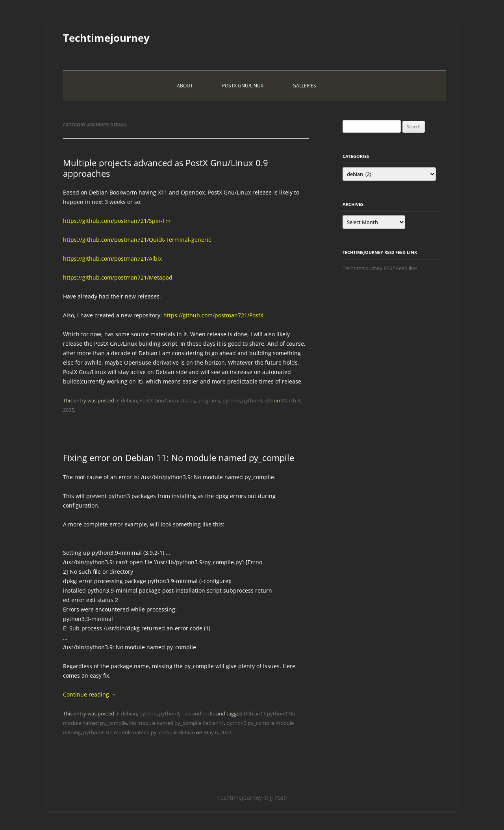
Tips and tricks (198, 713)
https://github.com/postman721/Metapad (118, 277)
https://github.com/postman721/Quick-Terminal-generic (137, 240)
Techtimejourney (106, 38)
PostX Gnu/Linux (243, 86)
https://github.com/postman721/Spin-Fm (117, 221)
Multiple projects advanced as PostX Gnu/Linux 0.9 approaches (166, 168)
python (231, 400)
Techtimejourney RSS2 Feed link (380, 268)
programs (209, 400)
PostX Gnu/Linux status (167, 400)
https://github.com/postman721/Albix (112, 258)
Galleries (304, 86)
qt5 (269, 400)
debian (129, 400)
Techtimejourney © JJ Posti (252, 798)
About (185, 86)
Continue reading (90, 694)
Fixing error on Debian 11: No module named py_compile (179, 458)
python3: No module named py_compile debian (139, 732)
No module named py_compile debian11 (177, 723)
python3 (252, 400)
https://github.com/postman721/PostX (213, 315)
